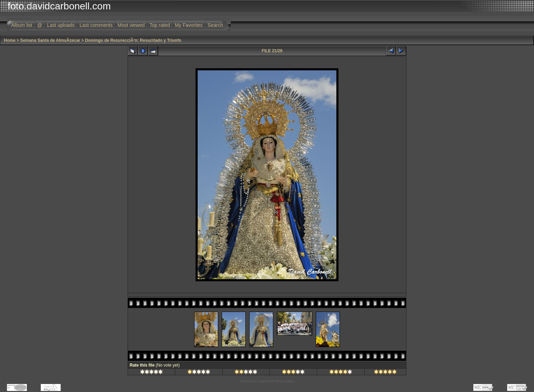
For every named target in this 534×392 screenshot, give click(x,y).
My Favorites (189, 25)
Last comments (96, 25)
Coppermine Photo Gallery (276, 381)
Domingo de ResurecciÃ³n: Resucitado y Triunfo (133, 40)
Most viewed (131, 25)
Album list (22, 25)
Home (10, 40)
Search (215, 25)
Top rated (160, 25)
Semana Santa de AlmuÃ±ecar (50, 40)
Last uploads (61, 25)
